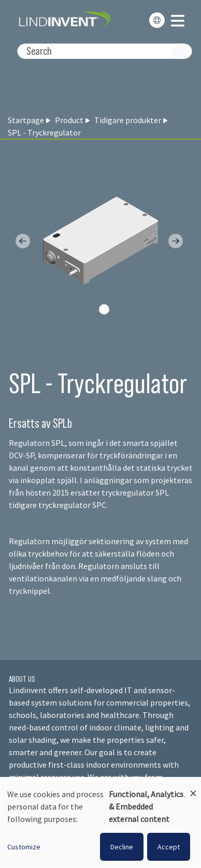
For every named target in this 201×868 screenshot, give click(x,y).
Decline (122, 847)
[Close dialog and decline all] (193, 789)
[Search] (105, 51)
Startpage (26, 120)
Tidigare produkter (128, 120)
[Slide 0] (104, 309)
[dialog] (101, 825)
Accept (169, 847)
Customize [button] (24, 847)
